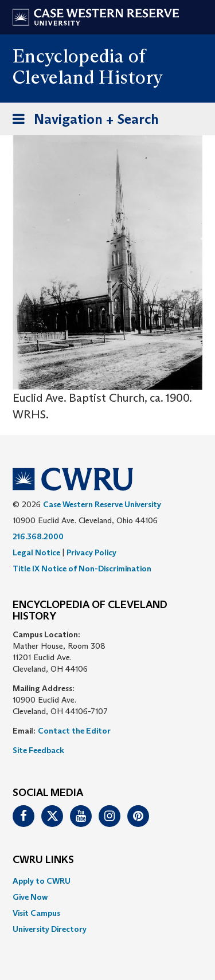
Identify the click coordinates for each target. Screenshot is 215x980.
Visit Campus (36, 913)
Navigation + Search (82, 121)
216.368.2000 (38, 536)
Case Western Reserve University (102, 504)
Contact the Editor (74, 731)
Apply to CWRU (42, 881)
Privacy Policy (91, 552)
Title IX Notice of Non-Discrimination (82, 569)
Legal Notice (36, 552)
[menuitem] (107, 881)
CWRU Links (43, 860)
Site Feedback (38, 750)
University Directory (50, 929)
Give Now (30, 897)
